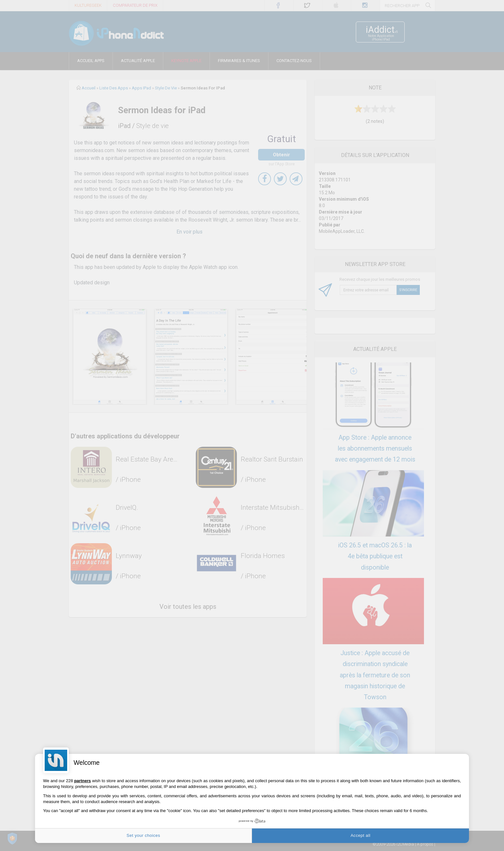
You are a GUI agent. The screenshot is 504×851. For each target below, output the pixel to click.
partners (83, 781)
